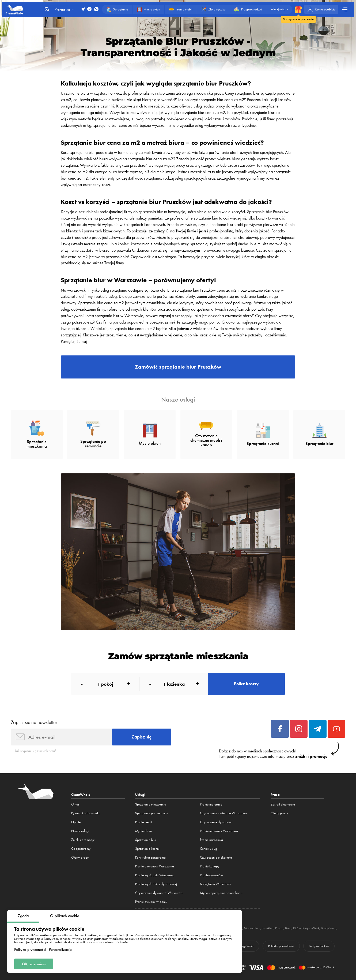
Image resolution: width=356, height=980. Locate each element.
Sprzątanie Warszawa (215, 884)
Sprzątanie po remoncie (152, 813)
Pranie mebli (144, 822)
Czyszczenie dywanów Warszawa (159, 893)
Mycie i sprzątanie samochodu (221, 893)
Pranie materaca (211, 804)
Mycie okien (143, 831)
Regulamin (247, 946)
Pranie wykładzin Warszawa (155, 875)
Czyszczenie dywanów (216, 822)
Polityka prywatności (30, 950)
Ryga (306, 928)
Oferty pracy (80, 857)
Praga (279, 928)
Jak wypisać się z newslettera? (36, 751)
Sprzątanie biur (146, 840)
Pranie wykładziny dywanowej (156, 884)
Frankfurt (268, 928)
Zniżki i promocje (83, 840)
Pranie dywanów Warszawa (155, 866)
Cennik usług (209, 849)
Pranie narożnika (211, 840)
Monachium (252, 928)
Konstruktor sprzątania (150, 857)
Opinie (76, 822)
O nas (75, 804)
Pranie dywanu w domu (151, 902)
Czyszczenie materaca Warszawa (223, 813)
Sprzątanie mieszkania (151, 804)
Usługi (140, 795)
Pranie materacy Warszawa (219, 831)
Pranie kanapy (210, 866)
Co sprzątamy (81, 849)
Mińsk (315, 928)
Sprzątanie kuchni (147, 849)
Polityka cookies (319, 946)
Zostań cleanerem (283, 804)
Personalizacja (60, 950)
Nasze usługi (80, 831)
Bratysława (329, 928)
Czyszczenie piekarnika (216, 857)
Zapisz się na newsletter (34, 722)
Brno (288, 928)
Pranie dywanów (211, 875)
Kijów (297, 928)
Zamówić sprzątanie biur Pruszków (178, 367)
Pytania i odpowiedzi (86, 813)
